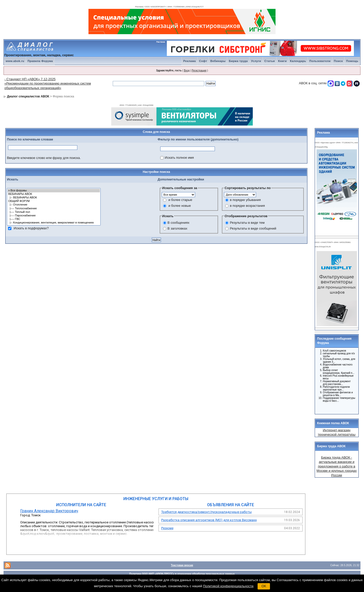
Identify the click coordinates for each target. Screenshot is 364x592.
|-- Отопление (54, 205)
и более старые (180, 200)
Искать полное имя (179, 158)
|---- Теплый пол (54, 212)
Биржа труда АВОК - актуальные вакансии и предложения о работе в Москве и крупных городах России (337, 466)
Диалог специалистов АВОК (28, 96)
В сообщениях (179, 223)
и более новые (180, 206)
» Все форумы (54, 191)
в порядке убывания (245, 200)
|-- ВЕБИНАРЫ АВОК (54, 198)
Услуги (256, 61)
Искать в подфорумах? (31, 228)
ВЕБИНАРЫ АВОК (54, 194)
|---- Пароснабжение (54, 216)
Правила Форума (40, 61)
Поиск (338, 61)
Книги (282, 61)
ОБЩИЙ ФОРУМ (54, 201)
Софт (203, 61)
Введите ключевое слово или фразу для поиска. (44, 158)
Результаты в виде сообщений (253, 228)
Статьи (270, 61)
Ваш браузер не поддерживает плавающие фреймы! (336, 288)
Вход (187, 70)
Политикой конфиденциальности (228, 586)
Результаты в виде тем (247, 223)
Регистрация (199, 70)
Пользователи (320, 61)
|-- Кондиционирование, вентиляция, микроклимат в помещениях (54, 223)
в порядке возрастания (247, 206)
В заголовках (177, 228)
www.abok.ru (15, 61)
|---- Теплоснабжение (54, 209)
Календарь (298, 61)
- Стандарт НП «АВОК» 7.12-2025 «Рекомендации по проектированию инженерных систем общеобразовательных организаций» (48, 84)
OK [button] (264, 586)
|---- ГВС (54, 219)
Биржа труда (238, 61)
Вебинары (218, 61)
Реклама (190, 61)
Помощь (352, 61)
